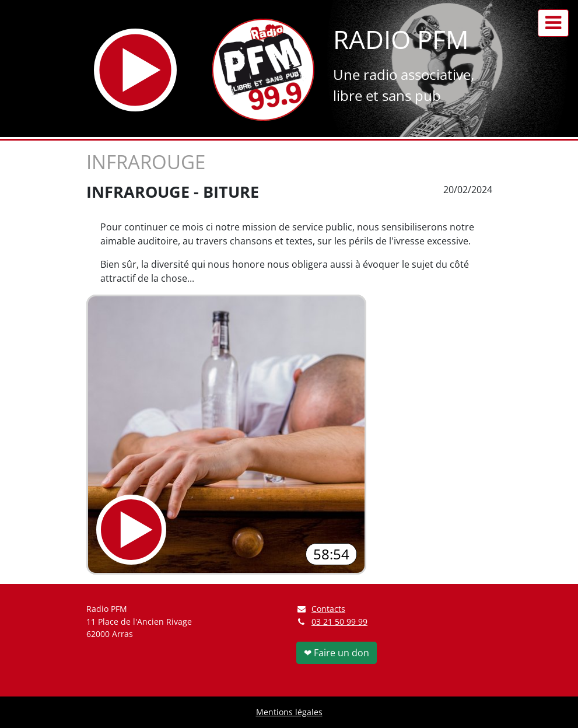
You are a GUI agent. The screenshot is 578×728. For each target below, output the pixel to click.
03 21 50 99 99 (339, 622)
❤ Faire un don (337, 653)
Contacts (321, 609)
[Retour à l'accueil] (263, 70)
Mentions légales (289, 712)
